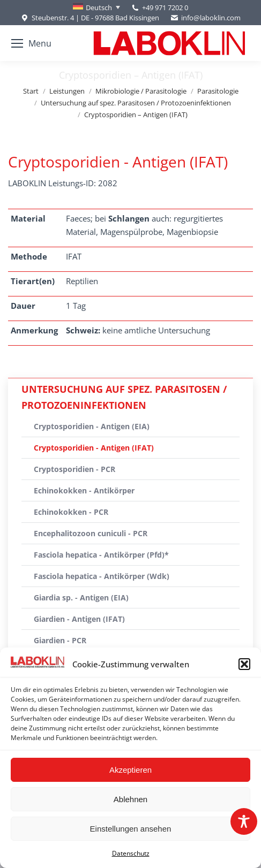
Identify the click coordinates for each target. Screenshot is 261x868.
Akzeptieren (130, 770)
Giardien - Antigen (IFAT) (79, 619)
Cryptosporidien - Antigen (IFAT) (94, 448)
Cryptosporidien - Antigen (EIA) (92, 426)
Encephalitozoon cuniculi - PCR (91, 533)
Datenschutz (131, 853)
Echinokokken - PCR (71, 512)
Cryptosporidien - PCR (74, 469)
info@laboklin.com (205, 18)
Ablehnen (130, 799)
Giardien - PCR (60, 640)
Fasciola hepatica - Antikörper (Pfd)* (101, 555)
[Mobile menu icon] (31, 43)
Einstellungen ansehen (131, 829)
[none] (96, 7)
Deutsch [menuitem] (99, 7)
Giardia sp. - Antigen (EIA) (81, 597)
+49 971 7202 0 (165, 7)
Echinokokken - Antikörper (84, 490)
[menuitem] (96, 7)
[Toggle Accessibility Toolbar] (244, 821)
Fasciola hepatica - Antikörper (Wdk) (102, 576)
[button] (244, 664)
